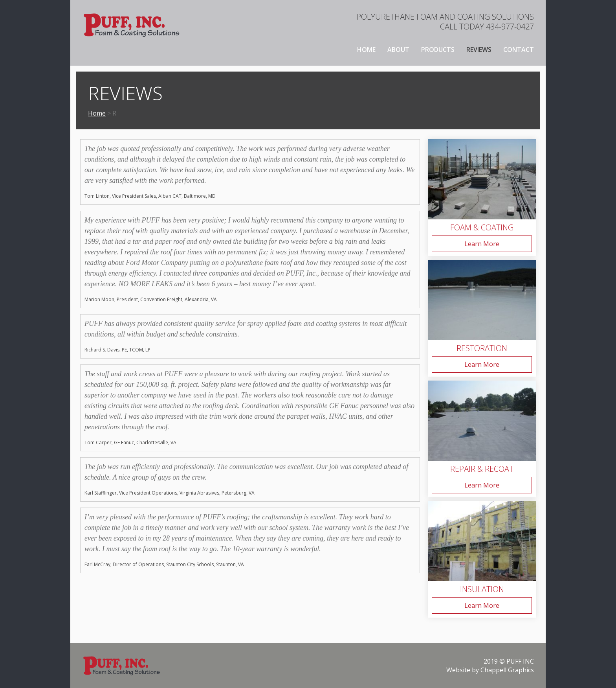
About (398, 50)
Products (438, 50)
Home (366, 50)
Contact (519, 50)
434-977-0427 (510, 27)
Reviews (479, 50)
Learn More (482, 244)
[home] (131, 25)
